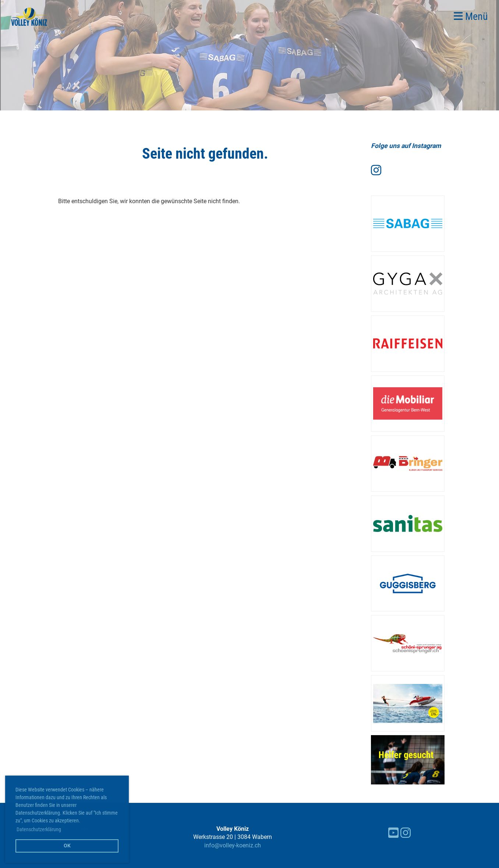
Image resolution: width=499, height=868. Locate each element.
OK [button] (67, 846)
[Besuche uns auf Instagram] (376, 170)
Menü (471, 16)
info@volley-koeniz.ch (233, 845)
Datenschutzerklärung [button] (39, 829)
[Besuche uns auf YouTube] (393, 833)
